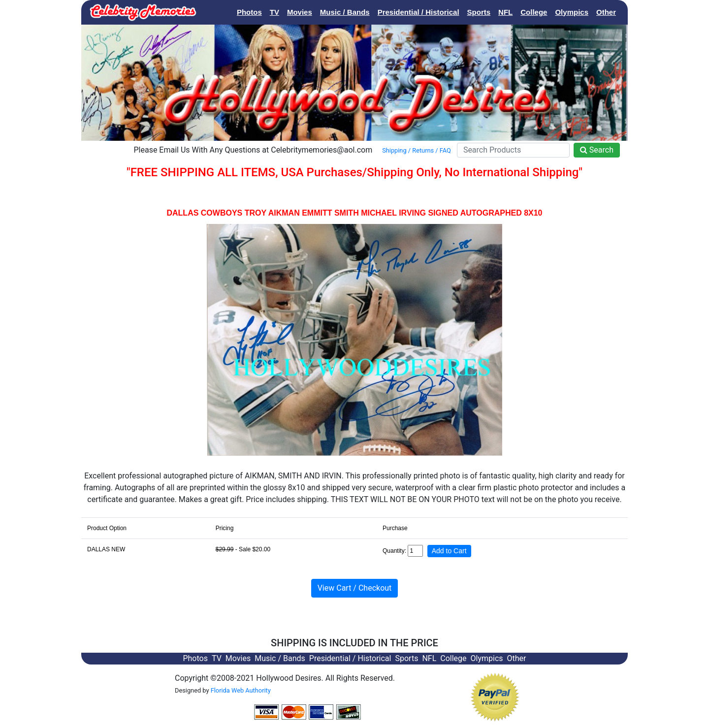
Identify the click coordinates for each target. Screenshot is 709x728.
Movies (300, 12)
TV (274, 12)
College (534, 12)
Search (597, 150)
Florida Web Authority (241, 690)
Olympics (572, 12)
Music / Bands (345, 12)
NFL (505, 12)
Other (606, 12)
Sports (479, 12)
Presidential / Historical (419, 12)
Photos (249, 12)
